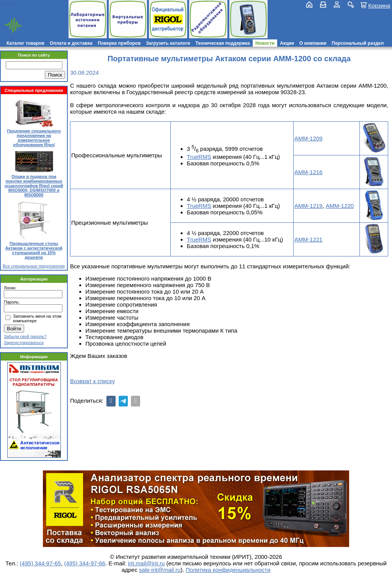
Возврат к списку (92, 381)
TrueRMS (199, 157)
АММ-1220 (340, 206)
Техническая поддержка (223, 43)
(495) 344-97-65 (41, 563)
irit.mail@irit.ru (26, 10)
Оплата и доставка (71, 43)
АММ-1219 (308, 206)
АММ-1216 (308, 172)
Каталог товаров (25, 43)
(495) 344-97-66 (85, 563)
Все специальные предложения (34, 266)
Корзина (379, 5)
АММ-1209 (308, 138)
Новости (265, 43)
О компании (313, 43)
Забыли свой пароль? (25, 336)
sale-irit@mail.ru (160, 570)
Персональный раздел (358, 43)
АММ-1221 (308, 239)
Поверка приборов (119, 43)
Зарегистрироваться (24, 343)
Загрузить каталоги (168, 43)
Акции (287, 43)
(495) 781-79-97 (39, 4)
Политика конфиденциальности (228, 570)
